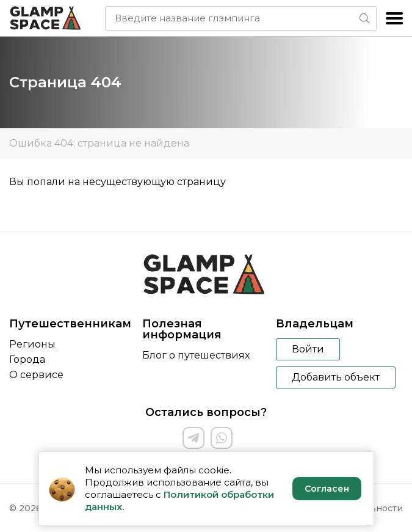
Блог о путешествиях (196, 355)
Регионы (32, 344)
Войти (308, 349)
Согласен (327, 489)
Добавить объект (336, 377)
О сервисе (36, 375)
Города (27, 359)
